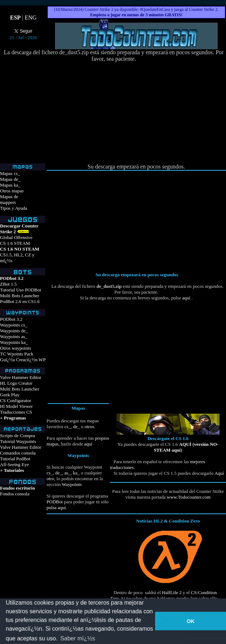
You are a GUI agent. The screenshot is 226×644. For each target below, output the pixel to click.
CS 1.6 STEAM (15, 243)
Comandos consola (18, 453)
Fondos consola (15, 494)
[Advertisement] (114, 113)
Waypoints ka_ (14, 342)
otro (50, 479)
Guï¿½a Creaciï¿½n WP (23, 360)
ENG (31, 18)
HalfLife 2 (172, 592)
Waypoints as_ (14, 336)
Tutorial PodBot (15, 459)
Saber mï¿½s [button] (78, 638)
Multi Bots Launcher (20, 296)
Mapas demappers (9, 199)
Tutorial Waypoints (18, 441)
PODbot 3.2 (11, 319)
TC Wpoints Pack (17, 354)
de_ (76, 427)
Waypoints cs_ (14, 325)
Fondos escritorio (17, 488)
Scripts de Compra (18, 436)
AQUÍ (185, 444)
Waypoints (72, 484)
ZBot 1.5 (8, 284)
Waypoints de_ (14, 331)
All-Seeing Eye (14, 464)
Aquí (219, 473)
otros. (89, 427)
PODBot (55, 502)
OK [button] (191, 621)
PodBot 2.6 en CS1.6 (20, 301)
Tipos (5, 208)
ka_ (76, 473)
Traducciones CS (16, 412)
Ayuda (21, 208)
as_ (67, 473)
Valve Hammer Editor (21, 377)
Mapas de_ (10, 179)
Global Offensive (16, 237)
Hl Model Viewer (16, 406)
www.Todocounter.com (189, 497)
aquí (186, 298)
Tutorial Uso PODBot (21, 290)
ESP (15, 18)
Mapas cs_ (10, 173)
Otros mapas (12, 191)
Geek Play (10, 395)
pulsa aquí (56, 507)
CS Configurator (16, 400)
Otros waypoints (16, 348)
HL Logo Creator (16, 383)
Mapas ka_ (10, 185)
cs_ (67, 427)
